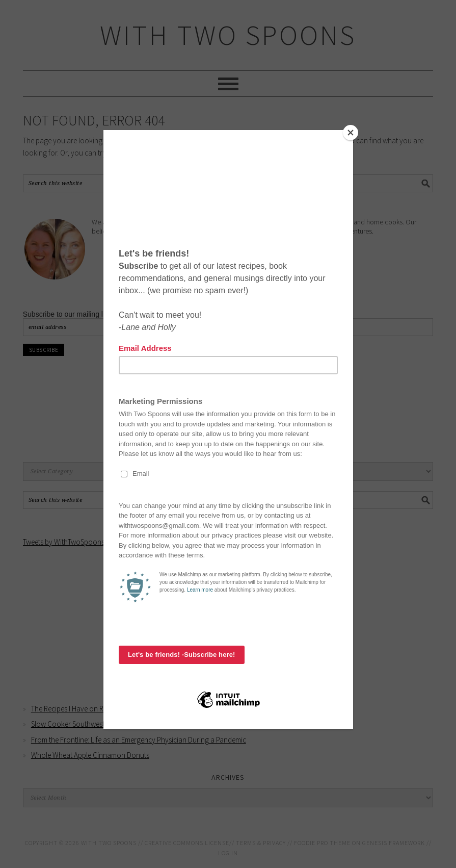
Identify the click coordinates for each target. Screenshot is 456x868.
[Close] (351, 133)
